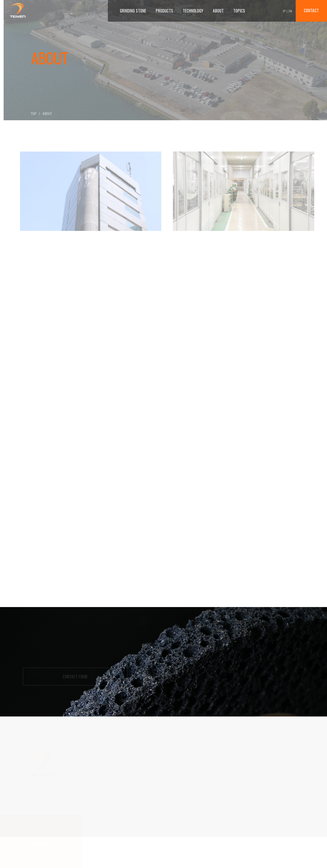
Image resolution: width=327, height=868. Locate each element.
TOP (34, 114)
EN (290, 11)
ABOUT (47, 114)
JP (284, 11)
